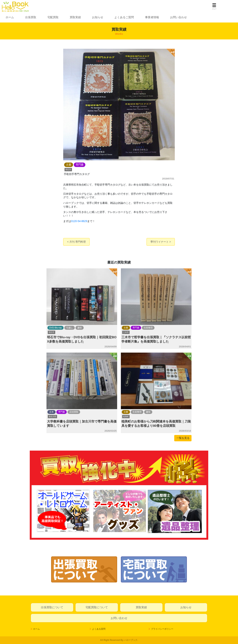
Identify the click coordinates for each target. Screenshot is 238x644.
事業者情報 (152, 17)
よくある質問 (99, 629)
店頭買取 (74, 412)
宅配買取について (97, 607)
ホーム (10, 17)
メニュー (214, 9)
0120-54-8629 (79, 221)
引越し (70, 328)
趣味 (80, 328)
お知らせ (98, 17)
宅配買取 (53, 17)
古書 (126, 328)
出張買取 (31, 17)
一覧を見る (183, 438)
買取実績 (75, 17)
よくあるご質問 (124, 17)
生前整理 (148, 328)
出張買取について (52, 607)
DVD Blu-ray (56, 328)
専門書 (136, 328)
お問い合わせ (178, 17)
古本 (52, 412)
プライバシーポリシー (162, 629)
